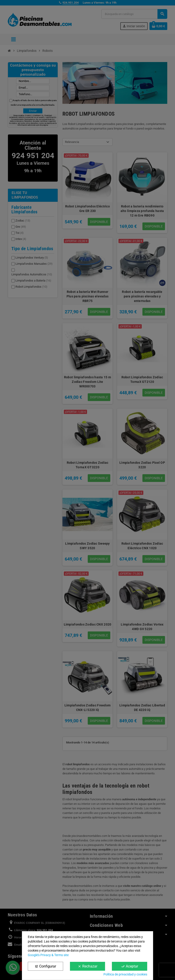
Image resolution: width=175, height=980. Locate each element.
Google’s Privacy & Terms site (48, 955)
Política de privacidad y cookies (125, 974)
